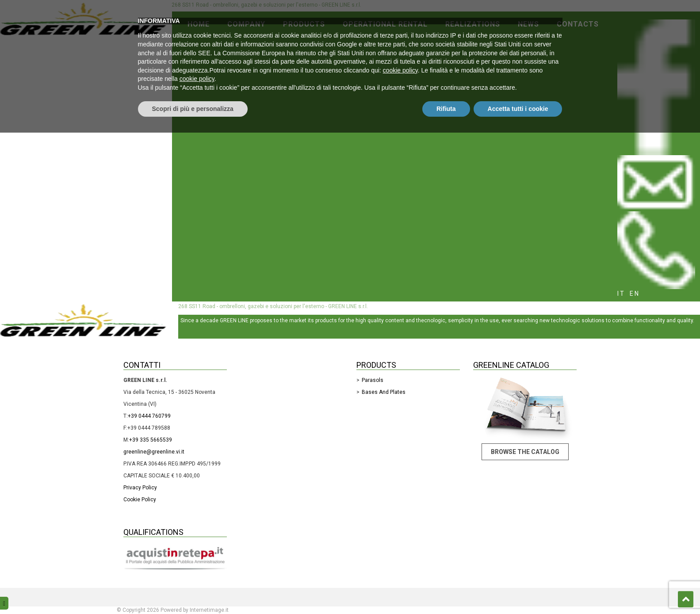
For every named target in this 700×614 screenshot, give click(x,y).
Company (246, 24)
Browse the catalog (525, 452)
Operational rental (385, 24)
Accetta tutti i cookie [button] (518, 590)
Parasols (373, 380)
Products (304, 24)
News (528, 24)
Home (199, 24)
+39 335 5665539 (151, 440)
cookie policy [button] (400, 552)
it (621, 294)
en (635, 294)
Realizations (473, 24)
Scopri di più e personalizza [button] (193, 590)
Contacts (578, 24)
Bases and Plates (384, 392)
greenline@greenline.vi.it (154, 452)
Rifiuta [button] (446, 590)
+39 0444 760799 (149, 416)
